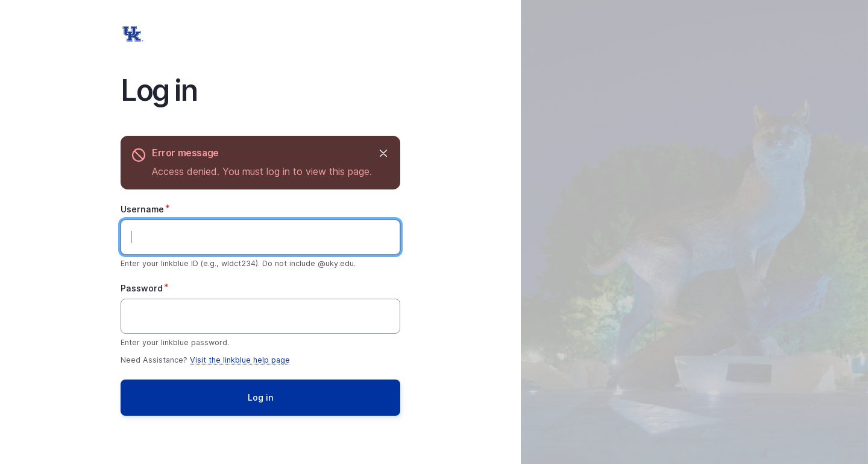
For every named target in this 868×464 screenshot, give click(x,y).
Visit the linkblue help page (240, 360)
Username (142, 209)
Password (142, 288)
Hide (382, 153)
